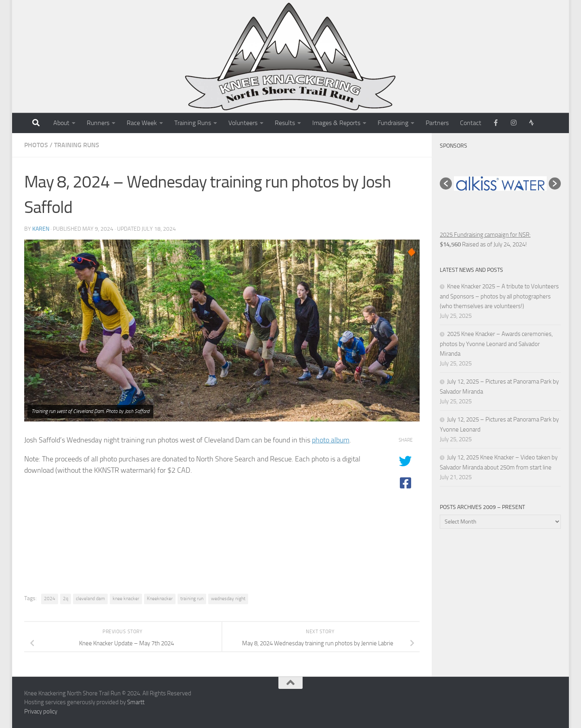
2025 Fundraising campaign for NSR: (485, 235)
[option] (500, 184)
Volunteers (243, 123)
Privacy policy (41, 711)
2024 (50, 599)
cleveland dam (90, 599)
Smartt (136, 702)
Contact (471, 123)
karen (41, 229)
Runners (98, 123)
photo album (331, 440)
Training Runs (193, 123)
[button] (446, 184)
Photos (36, 145)
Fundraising (393, 123)
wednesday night (228, 599)
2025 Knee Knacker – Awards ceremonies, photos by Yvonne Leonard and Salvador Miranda (496, 344)
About (61, 123)
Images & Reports (336, 123)
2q (66, 599)
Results (285, 123)
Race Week (142, 123)
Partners (437, 123)
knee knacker (126, 599)
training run (192, 599)
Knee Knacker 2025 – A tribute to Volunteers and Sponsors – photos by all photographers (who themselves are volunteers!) (499, 296)
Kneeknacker (160, 599)
